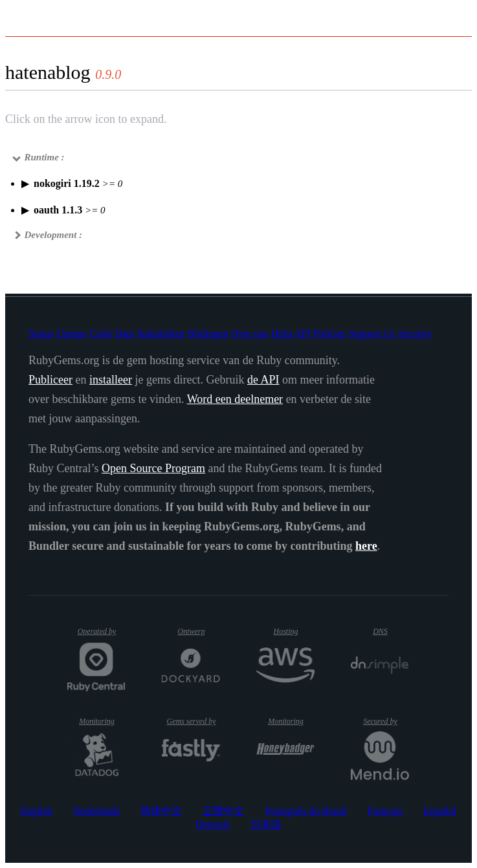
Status (41, 333)
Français (385, 811)
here (366, 546)
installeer (111, 380)
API (302, 333)
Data (124, 333)
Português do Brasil (305, 811)
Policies (330, 333)
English (37, 811)
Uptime (72, 333)
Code (101, 333)
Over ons (250, 333)
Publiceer (50, 380)
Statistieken (161, 333)
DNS (391, 631)
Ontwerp (199, 631)
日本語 (266, 824)
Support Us (372, 333)
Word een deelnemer (235, 399)
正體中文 (223, 811)
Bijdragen (208, 333)
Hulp (282, 333)
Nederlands (97, 811)
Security (415, 333)
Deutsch (212, 824)
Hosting (293, 631)
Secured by (386, 721)
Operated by (102, 636)
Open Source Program (153, 468)
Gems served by (193, 721)
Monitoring (102, 721)
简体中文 (161, 811)
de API (263, 380)
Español (440, 811)
